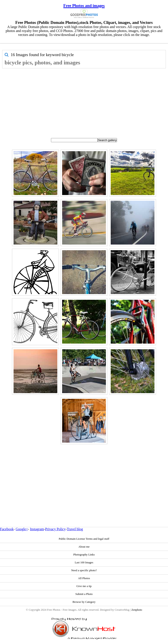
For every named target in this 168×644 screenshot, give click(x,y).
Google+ (22, 529)
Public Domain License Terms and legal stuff (84, 539)
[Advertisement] (84, 101)
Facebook (7, 529)
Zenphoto (137, 610)
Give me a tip (84, 586)
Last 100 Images (84, 562)
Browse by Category (84, 602)
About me (84, 547)
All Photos (84, 578)
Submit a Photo (84, 594)
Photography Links (84, 555)
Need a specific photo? (84, 570)
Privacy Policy (55, 529)
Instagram (37, 529)
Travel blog (75, 529)
